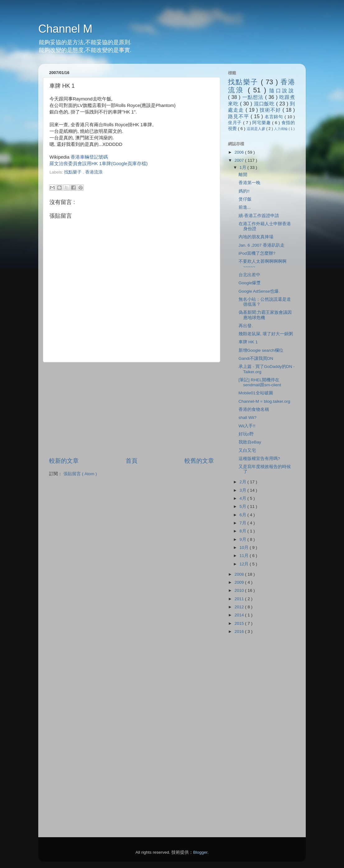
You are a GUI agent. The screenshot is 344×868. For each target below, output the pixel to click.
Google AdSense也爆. (259, 291)
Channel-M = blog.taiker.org (264, 401)
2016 (240, 631)
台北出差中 (249, 275)
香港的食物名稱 (254, 409)
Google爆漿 (250, 283)
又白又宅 (247, 450)
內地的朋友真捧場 (256, 237)
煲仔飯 (245, 199)
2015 (240, 623)
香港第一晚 (249, 183)
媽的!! (244, 191)
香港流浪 (94, 172)
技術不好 (271, 110)
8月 (243, 531)
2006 (240, 152)
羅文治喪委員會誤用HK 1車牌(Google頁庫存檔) (99, 164)
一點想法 (254, 97)
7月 (243, 523)
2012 (240, 607)
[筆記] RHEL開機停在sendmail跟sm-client (260, 382)
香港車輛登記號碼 (89, 157)
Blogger (200, 852)
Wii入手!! (247, 426)
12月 (245, 564)
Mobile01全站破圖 (256, 393)
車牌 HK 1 (248, 342)
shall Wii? (248, 418)
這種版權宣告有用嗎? (259, 459)
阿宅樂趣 (262, 123)
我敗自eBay (250, 442)
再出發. (246, 326)
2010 (240, 590)
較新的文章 (64, 461)
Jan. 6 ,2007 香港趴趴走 (262, 245)
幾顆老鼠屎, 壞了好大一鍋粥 (266, 334)
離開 (243, 175)
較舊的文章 (199, 461)
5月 (243, 506)
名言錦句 (275, 117)
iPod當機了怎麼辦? (257, 253)
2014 (240, 615)
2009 (240, 582)
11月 (245, 556)
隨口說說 (282, 91)
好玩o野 (246, 434)
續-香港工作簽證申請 (259, 216)
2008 (240, 574)
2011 (240, 599)
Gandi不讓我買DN (256, 358)
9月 (243, 539)
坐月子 (236, 123)
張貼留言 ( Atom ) (80, 474)
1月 (243, 167)
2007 (240, 160)
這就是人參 (256, 129)
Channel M (65, 29)
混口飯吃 (265, 104)
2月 (243, 482)
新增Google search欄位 (261, 350)
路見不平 (239, 116)
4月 (243, 498)
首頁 (132, 461)
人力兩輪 (281, 129)
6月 (243, 515)
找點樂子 (73, 172)
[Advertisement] (122, 178)
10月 (245, 548)
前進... (245, 207)
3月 (243, 490)
